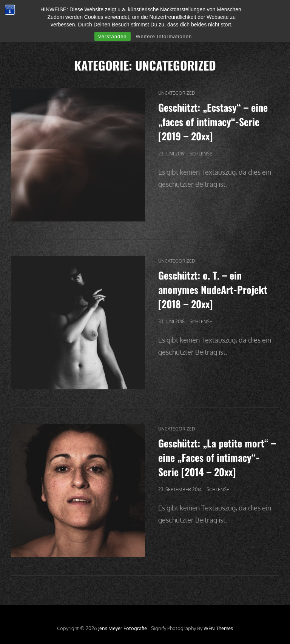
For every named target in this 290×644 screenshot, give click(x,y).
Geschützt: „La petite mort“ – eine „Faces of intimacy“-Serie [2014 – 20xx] (217, 457)
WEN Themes (218, 628)
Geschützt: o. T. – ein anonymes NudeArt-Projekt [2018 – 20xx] (213, 290)
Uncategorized (177, 93)
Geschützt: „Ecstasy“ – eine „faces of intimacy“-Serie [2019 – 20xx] (213, 122)
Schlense (201, 154)
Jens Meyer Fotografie (123, 628)
